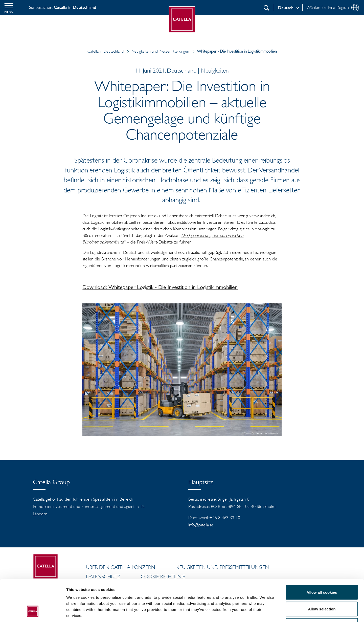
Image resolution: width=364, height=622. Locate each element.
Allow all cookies (322, 556)
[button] (9, 8)
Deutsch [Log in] (286, 8)
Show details (265, 612)
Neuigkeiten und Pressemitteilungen (157, 51)
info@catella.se (201, 525)
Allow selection (322, 572)
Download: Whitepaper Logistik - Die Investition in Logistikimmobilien (160, 288)
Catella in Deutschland (106, 51)
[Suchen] (266, 8)
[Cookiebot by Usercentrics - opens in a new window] (33, 612)
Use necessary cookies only (322, 589)
